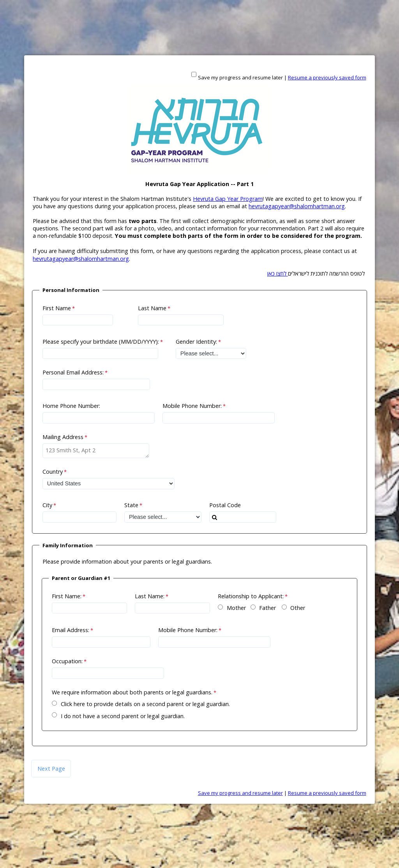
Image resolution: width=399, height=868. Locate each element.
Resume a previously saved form (327, 77)
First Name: (67, 596)
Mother (236, 608)
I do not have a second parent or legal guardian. (123, 716)
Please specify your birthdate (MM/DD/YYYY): (101, 342)
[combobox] (243, 517)
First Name (57, 308)
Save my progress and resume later (240, 77)
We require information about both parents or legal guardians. (132, 692)
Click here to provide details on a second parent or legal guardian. (145, 704)
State (131, 505)
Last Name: (150, 596)
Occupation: (67, 661)
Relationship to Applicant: (251, 596)
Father (267, 608)
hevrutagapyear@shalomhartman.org (297, 206)
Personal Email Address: (73, 372)
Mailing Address (63, 437)
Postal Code (225, 505)
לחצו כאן (278, 273)
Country (53, 472)
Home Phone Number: (71, 406)
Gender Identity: (196, 342)
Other (298, 608)
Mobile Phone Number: (192, 406)
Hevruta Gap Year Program (228, 199)
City (47, 505)
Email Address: (71, 630)
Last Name (152, 308)
